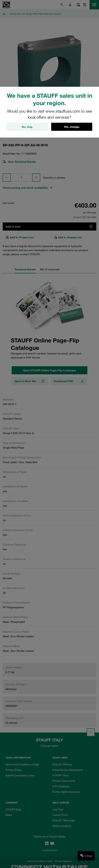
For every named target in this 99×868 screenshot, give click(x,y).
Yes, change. (72, 127)
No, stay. (27, 127)
